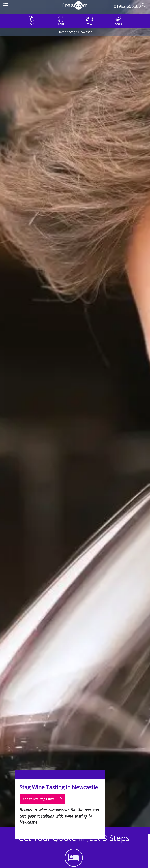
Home (62, 32)
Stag (72, 32)
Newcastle (85, 32)
